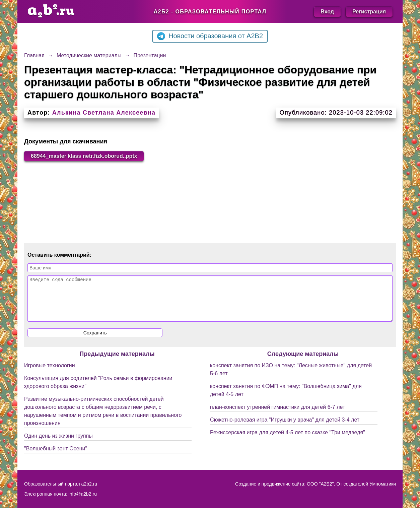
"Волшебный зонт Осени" (56, 457)
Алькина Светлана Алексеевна (104, 113)
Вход (327, 12)
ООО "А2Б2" (320, 484)
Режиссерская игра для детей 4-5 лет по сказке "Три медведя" (288, 440)
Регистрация (369, 12)
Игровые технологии (50, 373)
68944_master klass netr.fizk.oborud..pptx (84, 156)
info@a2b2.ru (83, 494)
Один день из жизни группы (58, 444)
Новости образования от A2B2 (210, 36)
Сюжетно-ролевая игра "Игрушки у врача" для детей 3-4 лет (285, 428)
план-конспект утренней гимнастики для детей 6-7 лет (277, 415)
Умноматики (383, 484)
